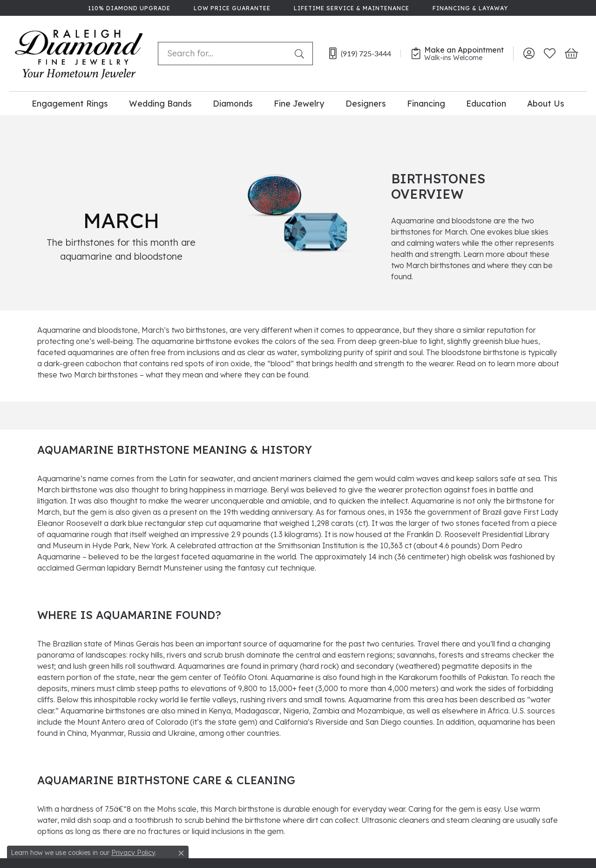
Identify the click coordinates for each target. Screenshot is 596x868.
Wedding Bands (160, 103)
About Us (546, 103)
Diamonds (233, 103)
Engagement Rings (70, 103)
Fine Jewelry (299, 103)
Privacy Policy (133, 853)
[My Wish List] (550, 54)
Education (486, 103)
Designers (366, 103)
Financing (426, 103)
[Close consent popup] (181, 853)
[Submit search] (301, 54)
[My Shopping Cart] (571, 54)
